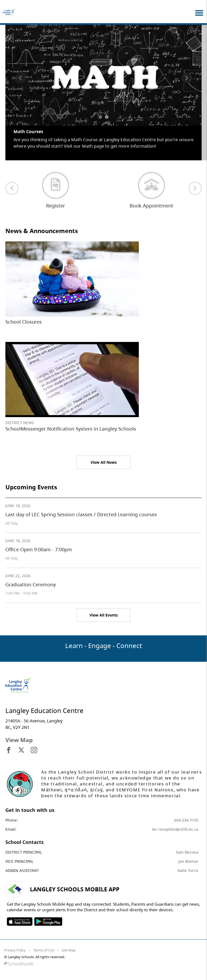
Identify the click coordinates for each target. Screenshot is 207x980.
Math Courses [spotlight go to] (28, 131)
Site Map (69, 950)
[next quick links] (195, 188)
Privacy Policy (15, 950)
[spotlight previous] (20, 78)
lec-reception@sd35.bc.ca (175, 829)
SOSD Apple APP (20, 922)
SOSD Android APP (48, 922)
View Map (19, 740)
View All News (104, 462)
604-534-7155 (186, 820)
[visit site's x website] (21, 750)
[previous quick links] (12, 188)
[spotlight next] (187, 78)
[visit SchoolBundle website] (102, 964)
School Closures (24, 322)
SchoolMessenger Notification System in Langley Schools (71, 429)
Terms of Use (44, 950)
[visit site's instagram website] (34, 750)
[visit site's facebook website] (9, 750)
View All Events (104, 615)
